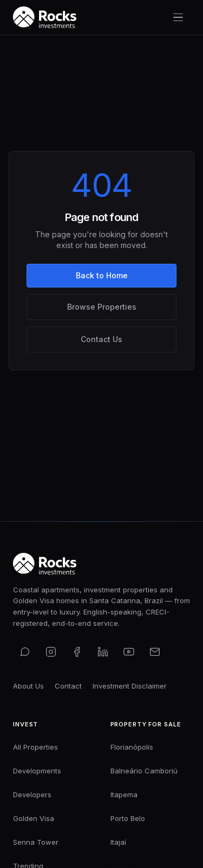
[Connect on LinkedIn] (103, 652)
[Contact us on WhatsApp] (25, 652)
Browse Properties (102, 307)
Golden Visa (34, 818)
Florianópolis (132, 747)
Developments (37, 771)
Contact (68, 686)
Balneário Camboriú (144, 771)
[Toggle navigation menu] (178, 17)
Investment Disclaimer (130, 686)
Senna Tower (36, 842)
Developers (32, 794)
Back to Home (102, 275)
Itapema (124, 794)
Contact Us (101, 339)
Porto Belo (128, 818)
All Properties (35, 747)
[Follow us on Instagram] (51, 652)
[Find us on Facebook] (77, 652)
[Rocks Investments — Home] (45, 17)
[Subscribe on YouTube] (129, 652)
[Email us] (155, 652)
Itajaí (118, 842)
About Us (28, 686)
